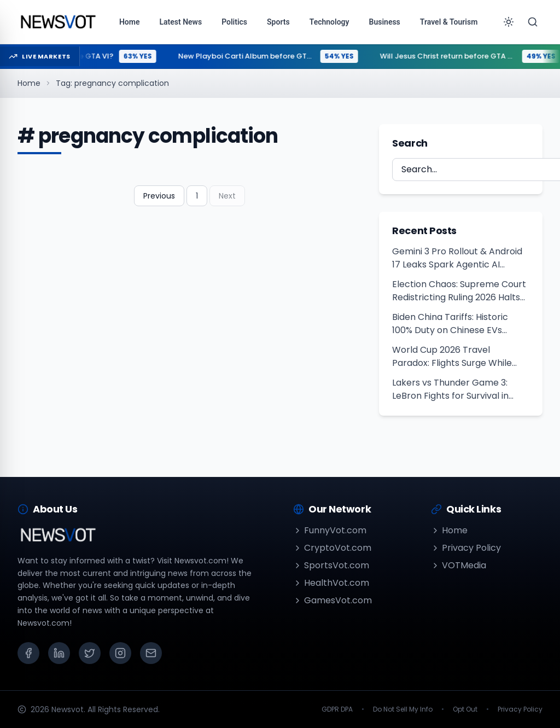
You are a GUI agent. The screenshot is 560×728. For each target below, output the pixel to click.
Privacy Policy (466, 548)
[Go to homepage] (58, 22)
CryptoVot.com (332, 548)
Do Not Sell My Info (403, 709)
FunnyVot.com (330, 530)
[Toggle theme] (509, 22)
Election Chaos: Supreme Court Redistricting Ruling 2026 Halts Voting (459, 291)
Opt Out (465, 709)
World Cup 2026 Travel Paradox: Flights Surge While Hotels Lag (452, 357)
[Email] (151, 653)
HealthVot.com (331, 583)
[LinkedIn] (59, 653)
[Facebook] (28, 653)
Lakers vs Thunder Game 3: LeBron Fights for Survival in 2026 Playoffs (450, 389)
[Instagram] (120, 653)
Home (29, 83)
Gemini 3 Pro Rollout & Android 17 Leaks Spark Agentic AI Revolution (457, 258)
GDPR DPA (337, 709)
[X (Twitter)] (90, 653)
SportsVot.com (331, 565)
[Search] (533, 22)
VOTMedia (459, 565)
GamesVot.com (332, 600)
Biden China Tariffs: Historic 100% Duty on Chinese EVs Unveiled (450, 324)
